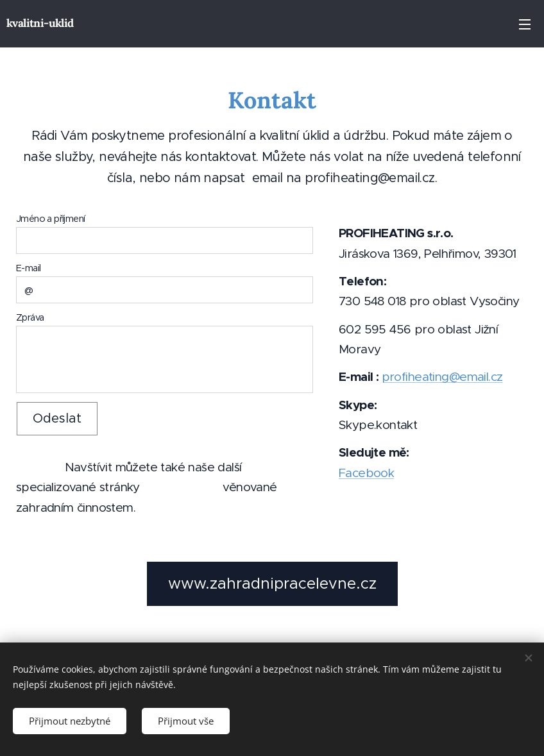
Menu (525, 24)
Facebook (366, 473)
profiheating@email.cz (442, 377)
